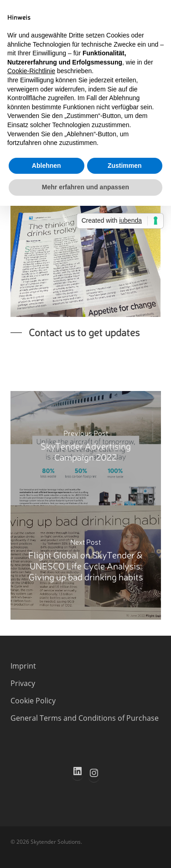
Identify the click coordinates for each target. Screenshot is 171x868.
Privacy (23, 683)
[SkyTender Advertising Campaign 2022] (86, 448)
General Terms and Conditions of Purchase (85, 718)
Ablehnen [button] (47, 166)
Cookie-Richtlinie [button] (31, 71)
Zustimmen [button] (125, 166)
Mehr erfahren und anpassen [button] (85, 187)
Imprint (23, 666)
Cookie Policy (33, 701)
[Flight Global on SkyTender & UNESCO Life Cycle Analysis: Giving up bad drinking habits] (86, 563)
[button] (75, 332)
